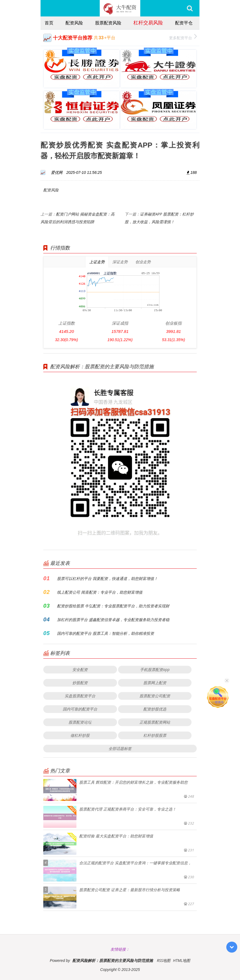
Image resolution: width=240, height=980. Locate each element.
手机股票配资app (155, 669)
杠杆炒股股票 (155, 735)
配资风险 (74, 23)
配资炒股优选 (155, 709)
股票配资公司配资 (155, 696)
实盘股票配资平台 (80, 696)
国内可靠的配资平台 (80, 709)
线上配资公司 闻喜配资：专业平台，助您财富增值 (100, 592)
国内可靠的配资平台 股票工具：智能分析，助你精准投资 (105, 633)
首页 (49, 23)
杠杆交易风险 (148, 22)
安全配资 (80, 669)
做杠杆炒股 (80, 735)
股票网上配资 (155, 683)
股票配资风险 (108, 23)
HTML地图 (182, 960)
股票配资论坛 (80, 722)
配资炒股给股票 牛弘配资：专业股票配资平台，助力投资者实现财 (113, 606)
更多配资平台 (183, 37)
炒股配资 (80, 683)
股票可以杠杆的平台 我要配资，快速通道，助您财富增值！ (107, 578)
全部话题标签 (120, 748)
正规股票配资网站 (155, 722)
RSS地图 (164, 960)
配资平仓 (184, 23)
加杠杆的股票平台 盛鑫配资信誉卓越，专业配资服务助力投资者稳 (113, 620)
